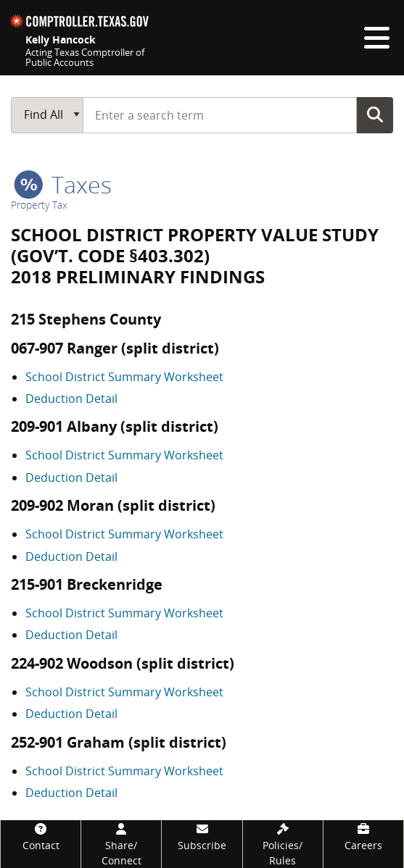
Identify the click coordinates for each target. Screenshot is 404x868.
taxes (63, 184)
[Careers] (363, 836)
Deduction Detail (71, 398)
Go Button (375, 114)
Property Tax (39, 205)
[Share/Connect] (121, 844)
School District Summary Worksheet (124, 377)
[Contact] (41, 836)
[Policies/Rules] (283, 844)
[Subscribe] (202, 836)
